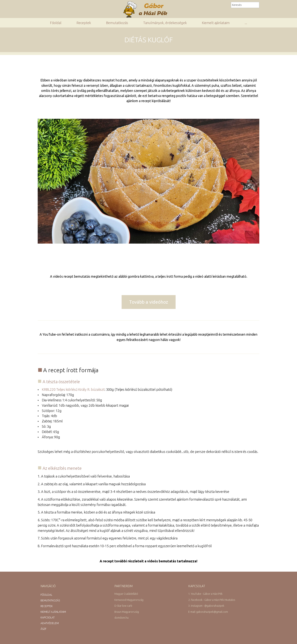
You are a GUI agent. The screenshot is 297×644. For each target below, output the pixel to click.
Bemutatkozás (117, 23)
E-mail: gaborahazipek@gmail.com (208, 612)
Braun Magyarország (127, 612)
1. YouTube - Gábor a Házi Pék (205, 594)
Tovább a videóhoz (149, 302)
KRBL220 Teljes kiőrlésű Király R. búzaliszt (73, 389)
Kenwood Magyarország (129, 600)
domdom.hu (122, 618)
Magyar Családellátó (126, 594)
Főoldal (56, 23)
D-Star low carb (123, 606)
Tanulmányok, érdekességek (165, 23)
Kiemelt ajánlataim (216, 23)
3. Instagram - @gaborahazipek (206, 606)
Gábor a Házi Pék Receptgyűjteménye (147, 9)
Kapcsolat (48, 617)
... (246, 23)
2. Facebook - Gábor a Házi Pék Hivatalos (212, 600)
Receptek (84, 23)
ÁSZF (43, 629)
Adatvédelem (50, 623)
